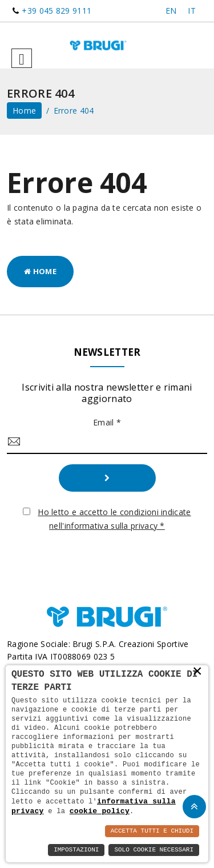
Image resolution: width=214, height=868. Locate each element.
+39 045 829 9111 (56, 11)
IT (192, 11)
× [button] (197, 672)
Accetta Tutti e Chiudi (152, 831)
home (24, 110)
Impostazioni (76, 850)
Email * (107, 422)
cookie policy (100, 811)
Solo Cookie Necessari (154, 850)
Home (40, 271)
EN (171, 11)
